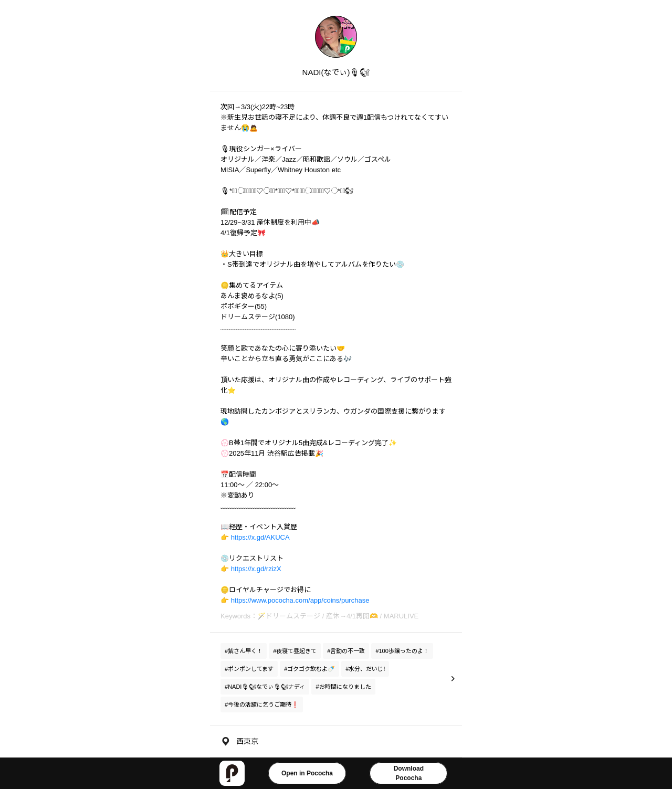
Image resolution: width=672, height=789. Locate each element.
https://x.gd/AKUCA (260, 537)
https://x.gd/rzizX (256, 569)
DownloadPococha (409, 773)
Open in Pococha (307, 773)
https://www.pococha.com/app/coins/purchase (300, 600)
